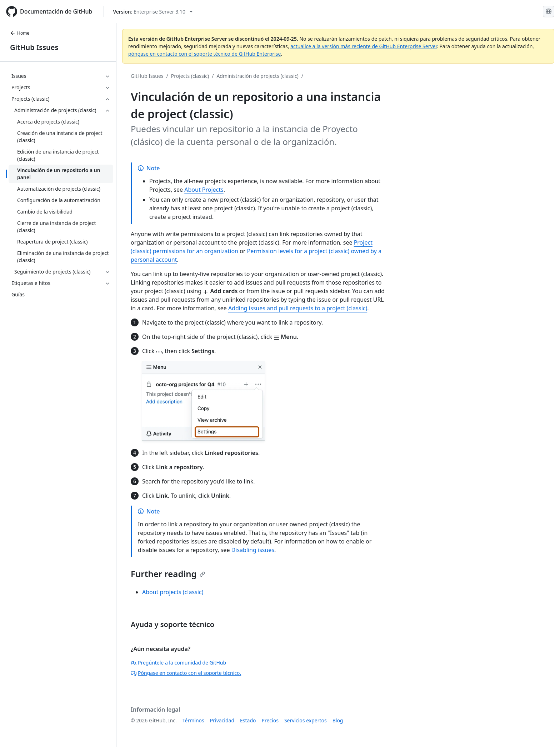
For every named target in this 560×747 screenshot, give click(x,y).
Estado (248, 720)
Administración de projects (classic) (257, 76)
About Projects (204, 190)
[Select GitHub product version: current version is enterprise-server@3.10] (153, 12)
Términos (193, 720)
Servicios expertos (306, 720)
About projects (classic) (173, 592)
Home (20, 33)
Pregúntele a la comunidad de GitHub (178, 663)
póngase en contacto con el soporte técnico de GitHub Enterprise (204, 54)
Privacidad (222, 720)
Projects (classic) (190, 76)
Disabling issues (253, 550)
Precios (270, 720)
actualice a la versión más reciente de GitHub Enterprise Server (364, 46)
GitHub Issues (34, 47)
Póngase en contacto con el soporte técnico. (186, 673)
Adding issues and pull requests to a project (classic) (298, 308)
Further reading (168, 574)
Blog (338, 720)
